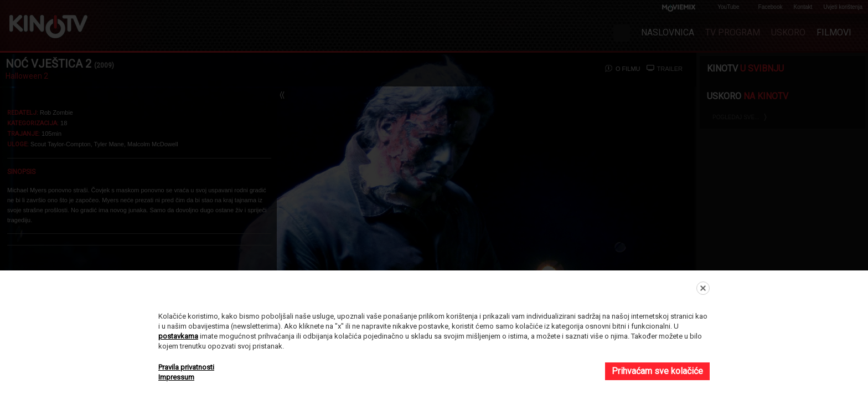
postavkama (178, 336)
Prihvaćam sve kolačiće (657, 371)
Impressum (176, 377)
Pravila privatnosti (186, 367)
